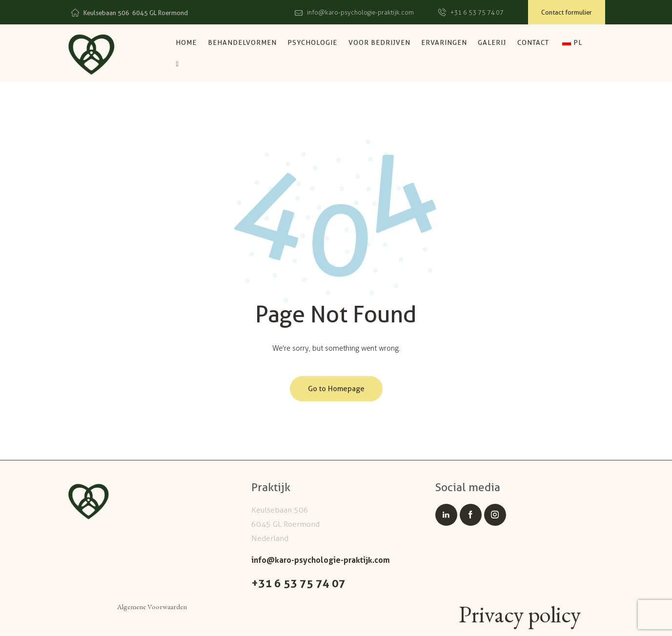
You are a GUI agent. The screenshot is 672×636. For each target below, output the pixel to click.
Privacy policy (520, 615)
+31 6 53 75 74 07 (298, 583)
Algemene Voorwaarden (152, 606)
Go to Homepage (336, 389)
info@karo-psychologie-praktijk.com (321, 560)
